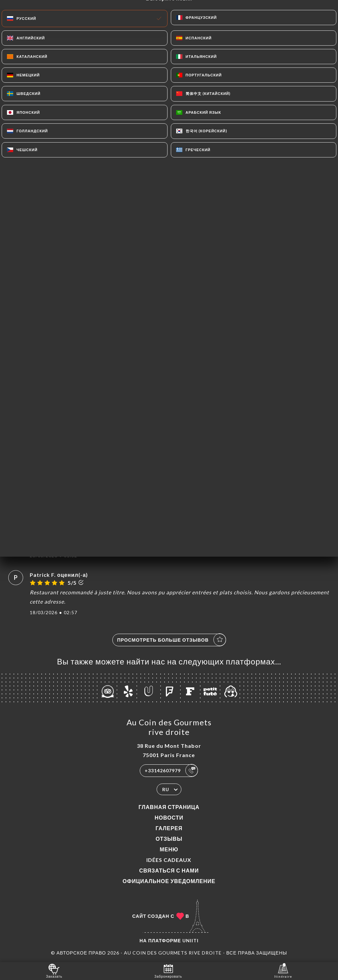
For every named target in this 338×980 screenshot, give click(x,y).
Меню (169, 849)
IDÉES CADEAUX (169, 860)
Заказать (54, 971)
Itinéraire (283, 971)
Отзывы (169, 839)
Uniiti (190, 940)
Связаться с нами (169, 870)
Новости (169, 817)
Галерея (169, 828)
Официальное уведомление (169, 881)
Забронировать (168, 971)
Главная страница (169, 807)
